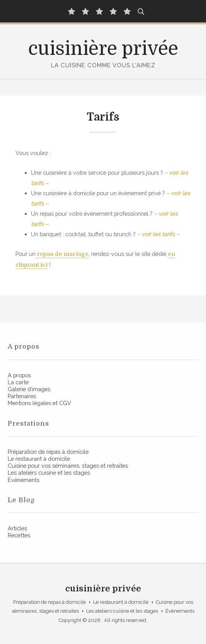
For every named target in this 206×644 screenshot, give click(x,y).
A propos (19, 375)
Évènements (24, 480)
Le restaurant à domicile (39, 459)
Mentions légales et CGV (39, 403)
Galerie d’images (29, 389)
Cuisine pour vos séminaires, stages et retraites (68, 466)
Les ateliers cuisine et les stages (49, 473)
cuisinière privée (103, 49)
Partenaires (22, 396)
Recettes (19, 535)
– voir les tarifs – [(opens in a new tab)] (158, 234)
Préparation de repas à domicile (48, 452)
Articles (17, 528)
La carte (18, 382)
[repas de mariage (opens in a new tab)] (62, 255)
